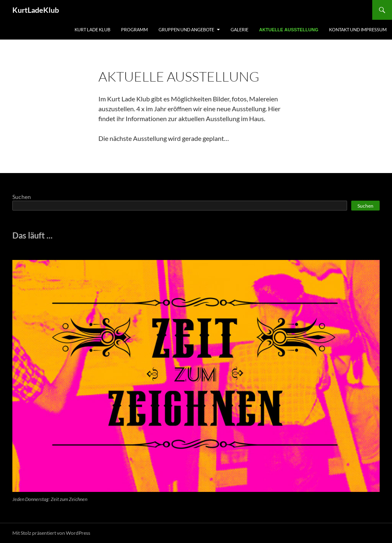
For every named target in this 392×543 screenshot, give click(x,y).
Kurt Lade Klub (92, 29)
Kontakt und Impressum (358, 29)
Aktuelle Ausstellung (289, 30)
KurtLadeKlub (36, 10)
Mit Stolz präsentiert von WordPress (51, 533)
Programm (134, 29)
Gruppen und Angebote (186, 29)
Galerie (239, 29)
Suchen (22, 197)
